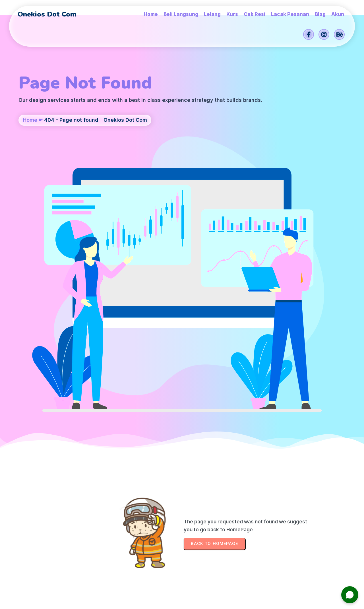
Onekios (223, 602)
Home (30, 155)
